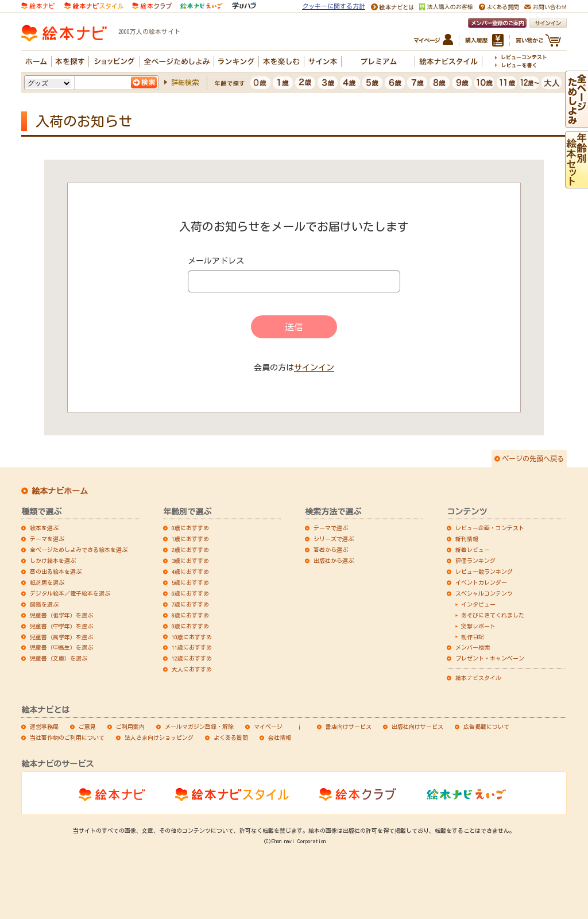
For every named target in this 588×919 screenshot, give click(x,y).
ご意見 (87, 727)
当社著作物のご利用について (67, 737)
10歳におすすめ (192, 637)
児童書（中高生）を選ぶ (61, 647)
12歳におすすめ (192, 658)
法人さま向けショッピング (159, 737)
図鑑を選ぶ (44, 604)
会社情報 (280, 737)
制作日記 (473, 637)
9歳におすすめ (190, 626)
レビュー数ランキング (484, 572)
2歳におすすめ (190, 550)
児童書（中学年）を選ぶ (61, 626)
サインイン (314, 368)
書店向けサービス (349, 727)
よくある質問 (231, 737)
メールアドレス (216, 261)
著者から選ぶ (331, 550)
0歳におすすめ (190, 528)
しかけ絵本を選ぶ (53, 561)
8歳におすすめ (190, 615)
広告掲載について (486, 727)
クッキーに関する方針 (334, 6)
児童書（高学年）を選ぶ (61, 637)
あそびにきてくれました (493, 615)
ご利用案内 (130, 727)
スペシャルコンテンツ (484, 593)
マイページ (268, 727)
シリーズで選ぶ (334, 539)
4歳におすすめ (190, 572)
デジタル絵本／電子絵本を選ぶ (70, 593)
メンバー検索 (473, 647)
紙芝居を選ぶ (47, 582)
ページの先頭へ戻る (533, 458)
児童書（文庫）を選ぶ (59, 658)
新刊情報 (467, 539)
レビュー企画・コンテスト (490, 528)
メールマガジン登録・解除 (199, 727)
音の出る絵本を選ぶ (56, 572)
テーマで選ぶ (331, 528)
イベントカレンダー (481, 582)
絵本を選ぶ (44, 528)
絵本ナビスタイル (478, 678)
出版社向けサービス (417, 727)
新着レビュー (473, 550)
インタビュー (478, 604)
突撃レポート (478, 626)
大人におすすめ (192, 669)
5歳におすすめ (190, 582)
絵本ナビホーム (60, 491)
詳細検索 (185, 82)
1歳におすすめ (190, 539)
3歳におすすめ (190, 561)
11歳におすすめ (192, 647)
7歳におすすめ (190, 604)
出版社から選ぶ (334, 561)
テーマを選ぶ (47, 539)
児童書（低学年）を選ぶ (61, 615)
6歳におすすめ (190, 593)
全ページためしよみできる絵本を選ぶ (79, 550)
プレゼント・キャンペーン (490, 658)
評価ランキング (475, 561)
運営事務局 (44, 727)
